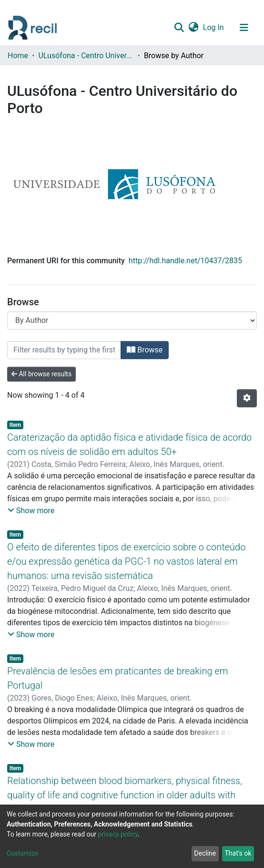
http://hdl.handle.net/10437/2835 (185, 261)
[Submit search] (179, 28)
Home (18, 56)
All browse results (41, 374)
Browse (145, 350)
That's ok (238, 853)
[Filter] (64, 350)
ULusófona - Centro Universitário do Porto (86, 56)
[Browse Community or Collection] (132, 320)
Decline (205, 853)
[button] (193, 28)
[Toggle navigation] (244, 28)
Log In (214, 27)
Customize (22, 853)
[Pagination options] (247, 398)
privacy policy (118, 834)
